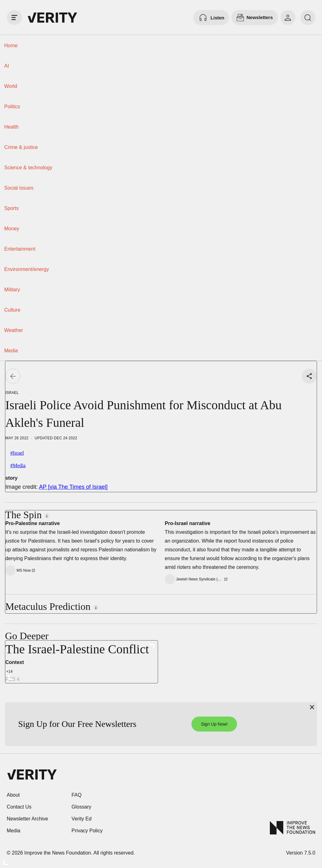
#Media (18, 465)
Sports (12, 208)
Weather (14, 330)
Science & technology (28, 168)
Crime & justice (21, 147)
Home (11, 46)
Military (12, 290)
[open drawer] (14, 18)
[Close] (312, 707)
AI (7, 66)
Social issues (19, 188)
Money (12, 229)
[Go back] (13, 376)
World (11, 86)
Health (12, 127)
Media (11, 351)
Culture (12, 310)
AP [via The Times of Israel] (73, 487)
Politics (12, 107)
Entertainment (20, 249)
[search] (308, 18)
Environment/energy (27, 269)
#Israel (17, 453)
